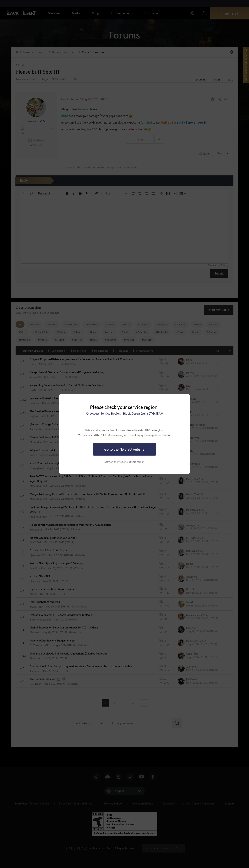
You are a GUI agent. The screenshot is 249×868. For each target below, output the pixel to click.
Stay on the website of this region (124, 462)
